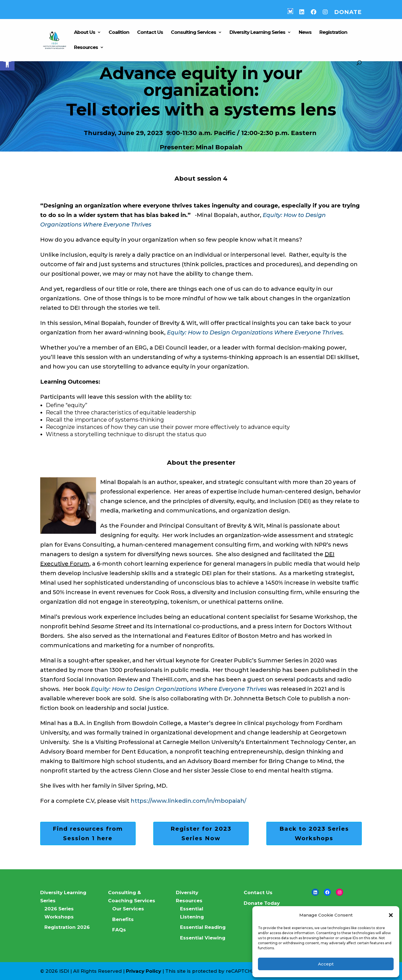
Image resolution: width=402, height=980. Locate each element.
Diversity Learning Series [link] (257, 33)
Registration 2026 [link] (67, 927)
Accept (326, 964)
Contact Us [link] (150, 33)
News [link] (305, 33)
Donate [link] (348, 12)
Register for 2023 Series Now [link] (201, 833)
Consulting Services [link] (193, 33)
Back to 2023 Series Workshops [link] (314, 833)
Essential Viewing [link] (203, 938)
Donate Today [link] (262, 903)
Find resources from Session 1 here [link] (88, 833)
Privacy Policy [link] (143, 971)
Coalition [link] (119, 33)
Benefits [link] (123, 919)
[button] (391, 915)
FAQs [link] (119, 930)
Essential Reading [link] (203, 927)
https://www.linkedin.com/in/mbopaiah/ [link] (188, 801)
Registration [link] (333, 33)
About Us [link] (85, 33)
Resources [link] (86, 48)
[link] (7, 63)
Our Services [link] (128, 909)
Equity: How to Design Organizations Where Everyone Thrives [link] (255, 332)
